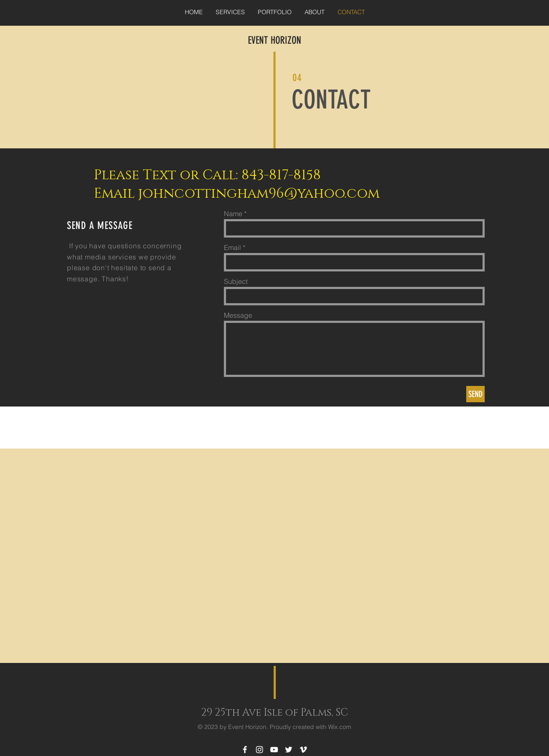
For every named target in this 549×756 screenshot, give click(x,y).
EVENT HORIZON (274, 40)
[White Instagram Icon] (259, 750)
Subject (236, 281)
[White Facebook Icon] (245, 750)
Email (232, 247)
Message (238, 315)
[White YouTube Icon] (274, 750)
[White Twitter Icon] (289, 750)
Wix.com (340, 727)
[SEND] (475, 394)
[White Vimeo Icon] (303, 750)
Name (233, 214)
